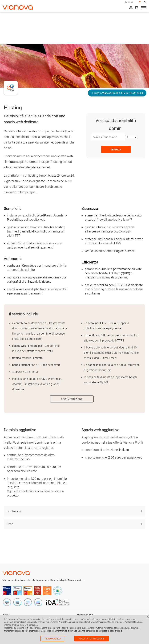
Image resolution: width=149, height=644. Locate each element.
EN (145, 2)
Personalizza (53, 639)
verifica (116, 150)
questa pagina (67, 622)
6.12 (126, 93)
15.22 (132, 93)
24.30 (140, 93)
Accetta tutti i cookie (91, 639)
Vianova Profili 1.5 (112, 93)
